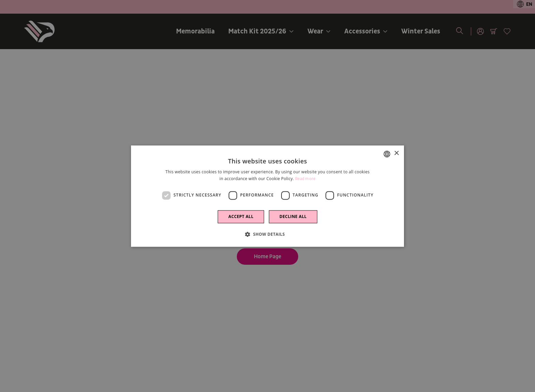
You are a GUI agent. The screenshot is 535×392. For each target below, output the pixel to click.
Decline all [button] (293, 216)
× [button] (396, 153)
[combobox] (387, 154)
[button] (267, 234)
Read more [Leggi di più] (305, 179)
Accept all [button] (241, 216)
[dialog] (267, 196)
